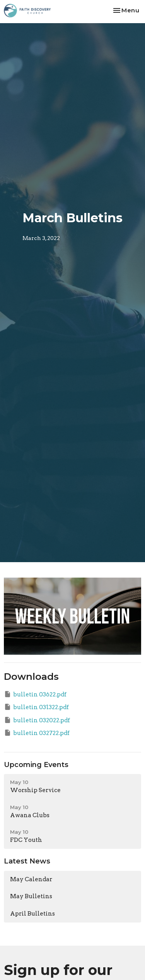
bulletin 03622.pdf (35, 694)
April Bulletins (32, 914)
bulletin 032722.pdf (37, 733)
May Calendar (31, 879)
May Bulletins (31, 896)
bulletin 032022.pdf (37, 720)
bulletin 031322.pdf (36, 707)
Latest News (27, 861)
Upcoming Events (36, 765)
